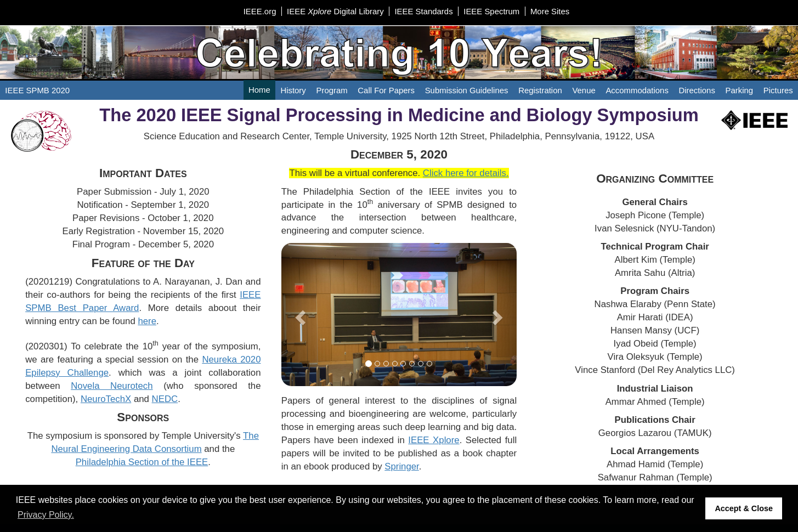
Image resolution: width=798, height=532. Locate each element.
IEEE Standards (423, 11)
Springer (402, 466)
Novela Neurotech (112, 386)
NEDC (165, 399)
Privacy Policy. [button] (46, 515)
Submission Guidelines (467, 90)
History (293, 90)
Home (259, 90)
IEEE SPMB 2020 (37, 90)
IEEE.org (260, 11)
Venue (584, 90)
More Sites (550, 11)
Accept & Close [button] (744, 508)
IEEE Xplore (434, 440)
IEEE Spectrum (491, 11)
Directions (697, 90)
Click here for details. (466, 173)
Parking (740, 90)
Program (332, 90)
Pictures (778, 90)
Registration (540, 90)
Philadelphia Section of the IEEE (142, 462)
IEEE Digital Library (335, 11)
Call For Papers (386, 90)
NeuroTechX (106, 399)
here (147, 321)
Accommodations (637, 90)
